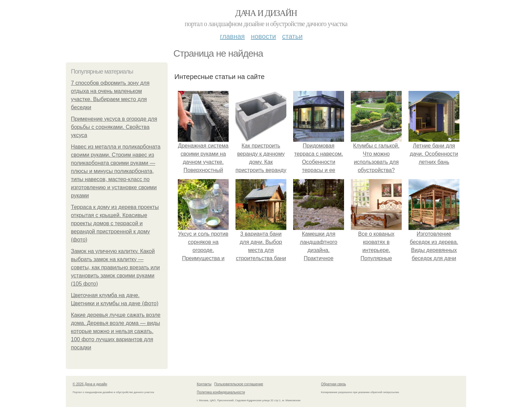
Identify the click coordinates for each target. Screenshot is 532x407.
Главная (232, 36)
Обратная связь (334, 384)
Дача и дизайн (266, 13)
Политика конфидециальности (221, 392)
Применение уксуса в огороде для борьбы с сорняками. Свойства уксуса (114, 127)
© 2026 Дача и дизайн (90, 384)
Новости (263, 36)
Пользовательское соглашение (239, 384)
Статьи (292, 36)
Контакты (204, 384)
